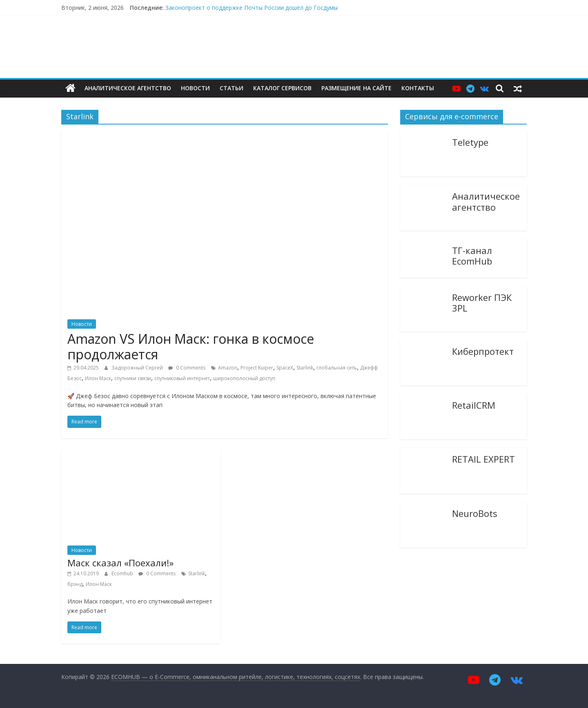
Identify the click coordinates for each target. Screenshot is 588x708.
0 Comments (187, 368)
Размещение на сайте (356, 88)
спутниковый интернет (182, 378)
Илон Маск (98, 378)
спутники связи (133, 378)
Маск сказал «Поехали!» (120, 563)
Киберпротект (483, 351)
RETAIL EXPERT (483, 459)
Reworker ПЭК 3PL (482, 302)
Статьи (232, 88)
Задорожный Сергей (138, 368)
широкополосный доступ (244, 378)
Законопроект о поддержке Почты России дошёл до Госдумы (252, 8)
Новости (195, 88)
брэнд (75, 584)
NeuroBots (475, 513)
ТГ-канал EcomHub (472, 255)
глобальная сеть (337, 368)
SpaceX (285, 368)
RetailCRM (474, 405)
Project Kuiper (257, 368)
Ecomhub (123, 573)
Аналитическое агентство (128, 88)
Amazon (228, 368)
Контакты (418, 88)
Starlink (305, 368)
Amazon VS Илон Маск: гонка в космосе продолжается (191, 346)
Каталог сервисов (282, 88)
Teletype (470, 142)
